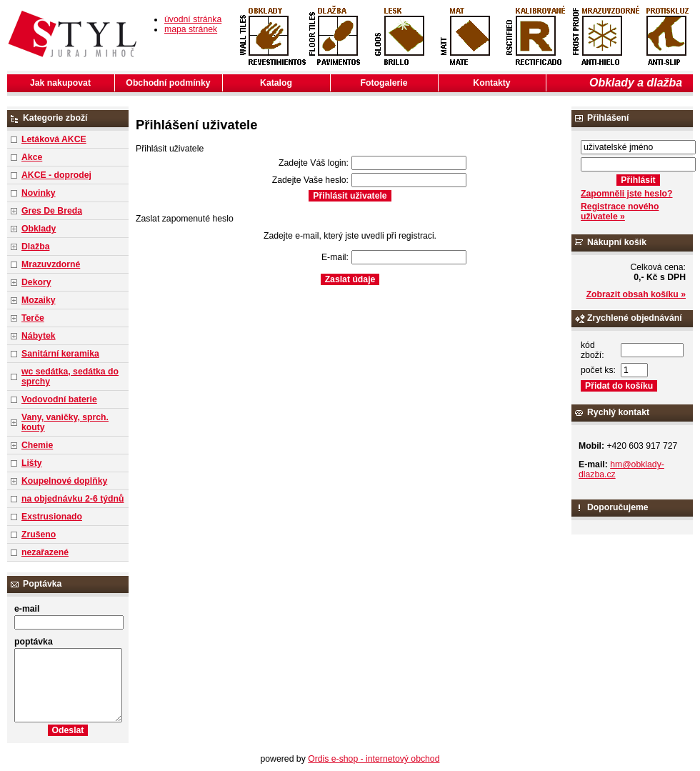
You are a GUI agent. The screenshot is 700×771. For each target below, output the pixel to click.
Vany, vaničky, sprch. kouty (65, 422)
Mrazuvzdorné (51, 264)
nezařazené (45, 552)
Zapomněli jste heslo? (627, 194)
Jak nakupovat (60, 83)
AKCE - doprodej (56, 175)
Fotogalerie (384, 83)
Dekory (36, 282)
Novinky (39, 193)
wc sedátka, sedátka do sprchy (70, 377)
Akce (32, 157)
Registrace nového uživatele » (620, 212)
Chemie (37, 445)
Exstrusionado (52, 517)
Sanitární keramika (60, 354)
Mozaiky (39, 300)
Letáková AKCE (54, 139)
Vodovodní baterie (59, 399)
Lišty (32, 463)
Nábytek (39, 336)
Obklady (39, 229)
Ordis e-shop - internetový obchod (374, 759)
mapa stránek (191, 29)
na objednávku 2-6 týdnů (72, 499)
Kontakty (491, 83)
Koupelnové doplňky (64, 481)
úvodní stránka (193, 19)
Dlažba (35, 247)
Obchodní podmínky (168, 83)
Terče (33, 318)
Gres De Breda (52, 211)
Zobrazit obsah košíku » (636, 294)
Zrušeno (39, 534)
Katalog (276, 83)
